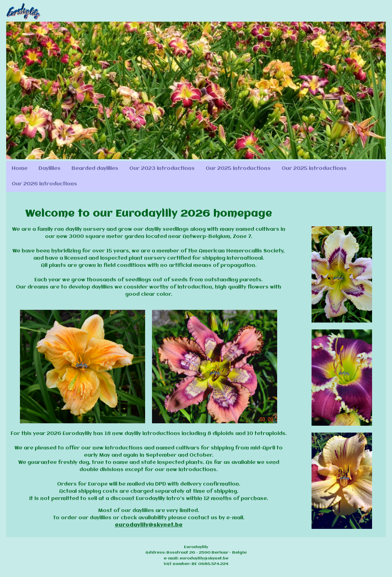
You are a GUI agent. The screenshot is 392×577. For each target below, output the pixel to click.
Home (20, 168)
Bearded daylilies (95, 168)
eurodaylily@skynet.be (149, 525)
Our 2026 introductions (44, 184)
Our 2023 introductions (162, 168)
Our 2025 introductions (238, 168)
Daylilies (50, 168)
